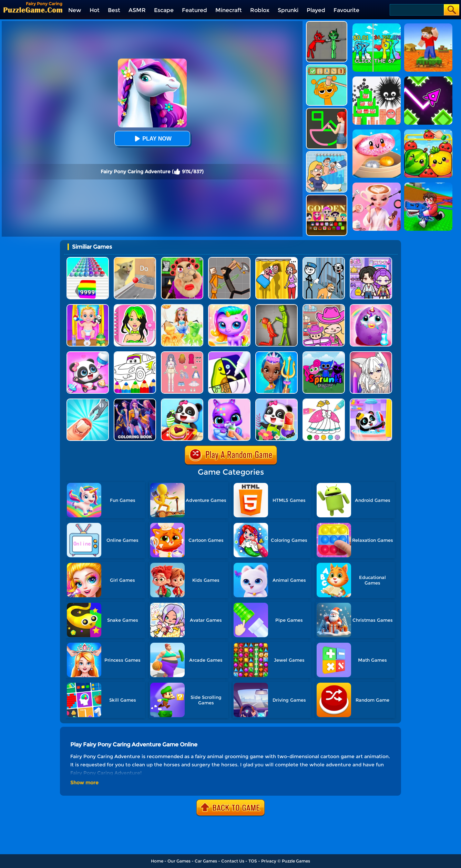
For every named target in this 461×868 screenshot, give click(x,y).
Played (316, 10)
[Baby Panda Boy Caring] (371, 401)
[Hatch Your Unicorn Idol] (229, 307)
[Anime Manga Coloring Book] (371, 354)
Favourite (346, 10)
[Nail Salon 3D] (88, 401)
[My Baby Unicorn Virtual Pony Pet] (371, 307)
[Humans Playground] (229, 260)
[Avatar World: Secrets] (371, 260)
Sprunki (288, 10)
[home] (33, 10)
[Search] (416, 10)
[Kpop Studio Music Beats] (327, 197)
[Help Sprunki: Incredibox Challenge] (327, 67)
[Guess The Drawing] (327, 110)
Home (157, 861)
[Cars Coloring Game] (135, 354)
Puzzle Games (296, 861)
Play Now (152, 139)
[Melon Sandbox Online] (276, 307)
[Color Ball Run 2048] (88, 260)
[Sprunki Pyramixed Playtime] (324, 354)
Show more (84, 783)
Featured (194, 10)
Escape (164, 10)
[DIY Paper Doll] (135, 307)
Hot (95, 10)
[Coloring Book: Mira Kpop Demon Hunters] (135, 401)
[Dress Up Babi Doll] (182, 354)
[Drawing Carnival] (229, 354)
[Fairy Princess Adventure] (182, 307)
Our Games (179, 861)
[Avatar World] (324, 307)
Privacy (269, 861)
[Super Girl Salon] (276, 354)
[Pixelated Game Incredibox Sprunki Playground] (327, 24)
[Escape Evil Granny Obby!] (182, 260)
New (75, 10)
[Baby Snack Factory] (182, 401)
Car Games (206, 861)
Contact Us (233, 861)
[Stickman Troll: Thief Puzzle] (324, 260)
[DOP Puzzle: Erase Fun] (327, 154)
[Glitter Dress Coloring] (324, 401)
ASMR (137, 10)
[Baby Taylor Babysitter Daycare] (88, 307)
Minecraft (229, 10)
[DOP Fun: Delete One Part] (276, 260)
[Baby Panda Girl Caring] (88, 354)
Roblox (260, 10)
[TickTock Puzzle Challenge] (135, 260)
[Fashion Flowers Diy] (276, 401)
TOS (253, 861)
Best (114, 10)
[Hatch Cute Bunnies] (229, 401)
